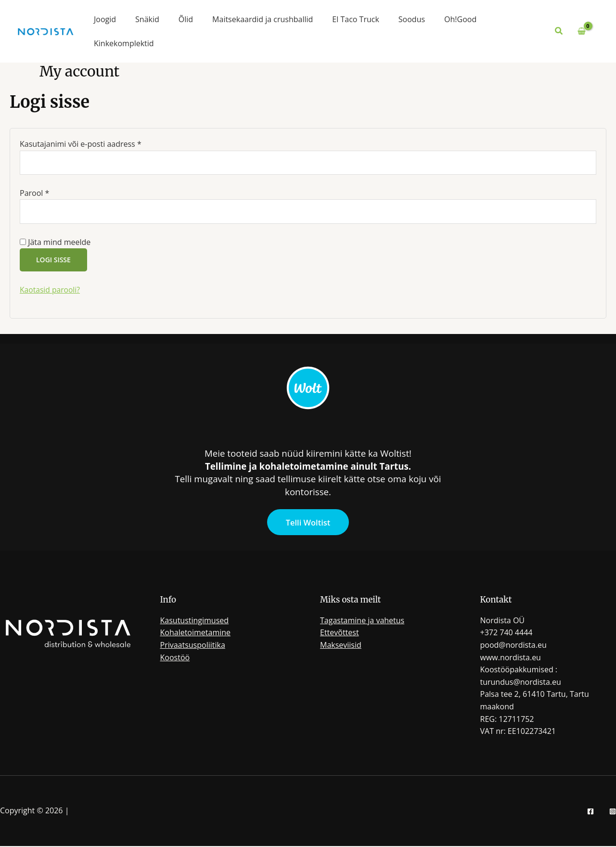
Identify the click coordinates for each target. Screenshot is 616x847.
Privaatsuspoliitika (193, 646)
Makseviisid (341, 646)
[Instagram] (613, 812)
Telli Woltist (308, 523)
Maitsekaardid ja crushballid (263, 19)
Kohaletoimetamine (196, 634)
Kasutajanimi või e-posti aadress (94, 144)
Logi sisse (53, 261)
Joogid (105, 19)
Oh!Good (460, 19)
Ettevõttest (340, 634)
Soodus (412, 19)
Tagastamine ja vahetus (362, 621)
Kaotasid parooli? (51, 291)
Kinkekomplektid (124, 43)
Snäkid (147, 19)
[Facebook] (590, 812)
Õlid (186, 19)
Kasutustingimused (195, 621)
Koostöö (175, 658)
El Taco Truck (355, 19)
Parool (48, 193)
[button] (559, 31)
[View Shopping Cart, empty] (581, 31)
